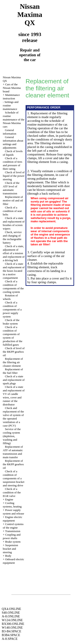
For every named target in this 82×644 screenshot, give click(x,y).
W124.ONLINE (12, 620)
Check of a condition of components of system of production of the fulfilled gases (13, 336)
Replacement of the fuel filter (13, 371)
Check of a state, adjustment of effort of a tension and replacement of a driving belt (14, 253)
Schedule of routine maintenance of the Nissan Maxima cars (14, 119)
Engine (9, 499)
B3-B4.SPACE (11, 631)
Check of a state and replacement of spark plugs (14, 380)
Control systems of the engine (13, 526)
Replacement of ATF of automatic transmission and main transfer (13, 452)
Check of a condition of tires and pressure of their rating (13, 163)
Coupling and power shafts (12, 536)
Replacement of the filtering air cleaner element (13, 362)
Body (8, 556)
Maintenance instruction (11, 97)
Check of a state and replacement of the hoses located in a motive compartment (14, 271)
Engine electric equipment (13, 519)
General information (10, 132)
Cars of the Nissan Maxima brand (12, 88)
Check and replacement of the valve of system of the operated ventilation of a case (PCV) (13, 417)
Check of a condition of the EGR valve (12, 492)
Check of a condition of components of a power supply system (12, 309)
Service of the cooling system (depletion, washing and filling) (12, 436)
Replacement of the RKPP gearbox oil (13, 464)
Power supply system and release (13, 512)
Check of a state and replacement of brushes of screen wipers (14, 223)
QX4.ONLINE (11, 609)
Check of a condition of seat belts (12, 211)
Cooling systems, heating (12, 505)
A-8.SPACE (10, 639)
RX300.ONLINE (13, 624)
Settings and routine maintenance (11, 105)
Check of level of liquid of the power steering (14, 176)
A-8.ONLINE (11, 616)
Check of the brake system (11, 322)
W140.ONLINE (12, 628)
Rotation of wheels (10, 297)
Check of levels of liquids (13, 153)
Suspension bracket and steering (10, 549)
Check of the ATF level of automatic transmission (11, 188)
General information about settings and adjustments (13, 142)
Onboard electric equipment (14, 561)
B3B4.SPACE (11, 635)
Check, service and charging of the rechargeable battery (12, 237)
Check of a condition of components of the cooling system (13, 287)
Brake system (13, 542)
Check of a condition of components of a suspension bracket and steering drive (14, 478)
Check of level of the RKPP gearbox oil (14, 352)
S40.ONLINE (11, 613)
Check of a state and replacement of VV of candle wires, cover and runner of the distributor (14, 396)
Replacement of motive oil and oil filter (13, 200)
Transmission (13, 531)
